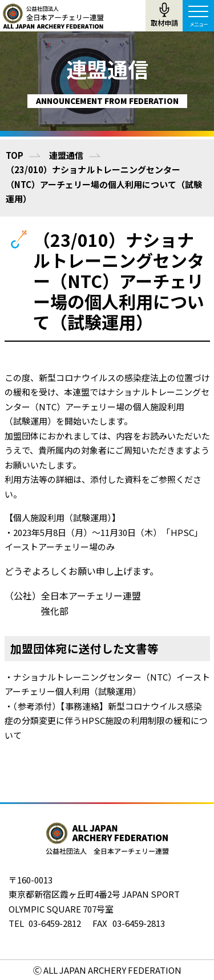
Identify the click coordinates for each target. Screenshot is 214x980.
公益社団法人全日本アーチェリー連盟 (53, 16)
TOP (15, 155)
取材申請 (164, 23)
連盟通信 (66, 155)
